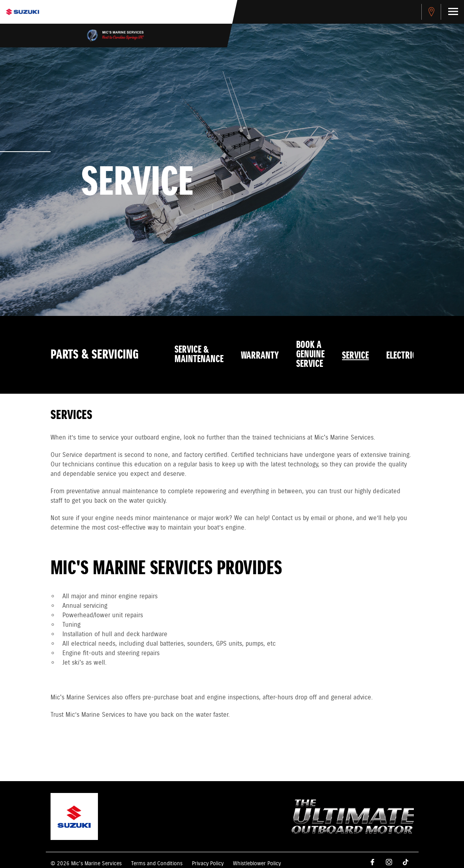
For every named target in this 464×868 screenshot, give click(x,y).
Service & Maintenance (199, 355)
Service (355, 356)
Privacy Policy (208, 864)
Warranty (260, 356)
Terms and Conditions (157, 864)
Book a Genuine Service (310, 355)
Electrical (406, 356)
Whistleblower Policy (257, 864)
